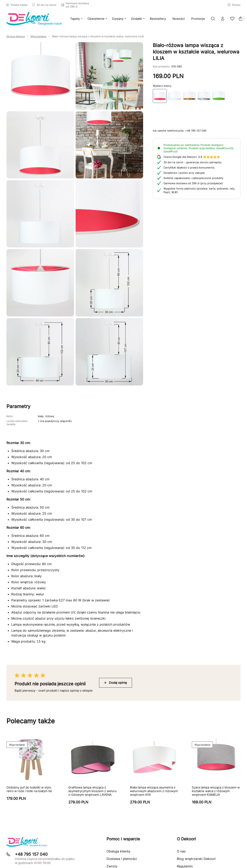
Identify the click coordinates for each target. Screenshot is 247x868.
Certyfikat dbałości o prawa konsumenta (189, 168)
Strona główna (16, 36)
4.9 (192, 157)
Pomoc (234, 5)
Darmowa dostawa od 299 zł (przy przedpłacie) (193, 183)
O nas (181, 851)
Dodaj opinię (116, 683)
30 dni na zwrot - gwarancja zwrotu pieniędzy (193, 162)
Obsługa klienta (118, 851)
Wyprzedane (38, 36)
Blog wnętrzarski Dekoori (196, 859)
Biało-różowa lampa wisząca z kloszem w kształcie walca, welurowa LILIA (98, 36)
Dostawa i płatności (122, 859)
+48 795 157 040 (196, 131)
